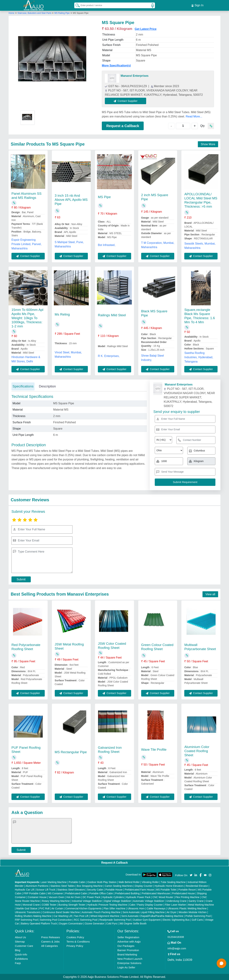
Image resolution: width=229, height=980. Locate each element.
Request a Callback (123, 126)
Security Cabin (95, 890)
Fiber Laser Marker (175, 905)
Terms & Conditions (78, 942)
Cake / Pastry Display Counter (146, 905)
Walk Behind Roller (129, 882)
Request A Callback (114, 863)
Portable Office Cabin (101, 893)
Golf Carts (197, 920)
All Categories (49, 946)
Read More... (194, 116)
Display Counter (144, 886)
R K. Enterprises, (109, 356)
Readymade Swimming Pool (115, 920)
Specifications (23, 386)
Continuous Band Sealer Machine (61, 912)
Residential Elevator (197, 886)
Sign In (197, 5)
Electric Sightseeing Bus (176, 920)
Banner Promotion (128, 950)
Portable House (114, 890)
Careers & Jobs (50, 942)
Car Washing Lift (63, 916)
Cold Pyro (112, 924)
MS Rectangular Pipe (71, 752)
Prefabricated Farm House (139, 890)
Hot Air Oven (73, 897)
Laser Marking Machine (54, 882)
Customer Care (24, 946)
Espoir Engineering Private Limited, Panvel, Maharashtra (26, 244)
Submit (21, 579)
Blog (18, 950)
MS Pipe (104, 197)
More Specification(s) (116, 66)
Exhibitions (21, 959)
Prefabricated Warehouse (156, 893)
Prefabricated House (183, 893)
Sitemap (20, 942)
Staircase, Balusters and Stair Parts (35, 13)
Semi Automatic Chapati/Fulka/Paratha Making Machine (152, 916)
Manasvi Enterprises (135, 76)
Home (11, 13)
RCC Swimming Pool (86, 920)
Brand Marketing (127, 954)
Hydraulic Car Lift (24, 890)
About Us (20, 937)
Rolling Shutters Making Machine (33, 916)
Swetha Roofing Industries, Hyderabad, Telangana (199, 357)
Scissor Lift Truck (46, 890)
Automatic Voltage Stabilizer (148, 901)
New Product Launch (130, 959)
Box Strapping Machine (90, 886)
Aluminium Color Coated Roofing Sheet (197, 751)
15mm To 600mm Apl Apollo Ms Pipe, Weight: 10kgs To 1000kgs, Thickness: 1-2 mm (27, 318)
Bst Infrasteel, (107, 245)
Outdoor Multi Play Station (102, 882)
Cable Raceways (156, 908)
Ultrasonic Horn (136, 908)
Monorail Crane (31, 905)
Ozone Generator (94, 924)
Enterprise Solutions (129, 963)
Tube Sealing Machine (173, 882)
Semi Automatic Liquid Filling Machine (144, 912)
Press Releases (51, 937)
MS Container (55, 893)
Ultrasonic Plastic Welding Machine (187, 908)
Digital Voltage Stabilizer (118, 901)
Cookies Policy (75, 937)
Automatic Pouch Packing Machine (101, 912)
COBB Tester (49, 905)
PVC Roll (44, 908)
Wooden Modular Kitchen (193, 912)
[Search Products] (76, 5)
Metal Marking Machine (201, 905)
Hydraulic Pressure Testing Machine (107, 905)
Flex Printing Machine (187, 897)
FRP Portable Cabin (35, 893)
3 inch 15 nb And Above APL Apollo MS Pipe (71, 200)
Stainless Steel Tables (63, 886)
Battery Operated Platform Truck (39, 924)
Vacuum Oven (57, 897)
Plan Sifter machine (114, 908)
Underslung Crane (176, 901)
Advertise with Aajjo (129, 942)
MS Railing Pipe (62, 13)
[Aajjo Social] (191, 875)
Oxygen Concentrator (71, 924)
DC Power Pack (92, 897)
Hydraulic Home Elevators (169, 886)
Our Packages (126, 946)
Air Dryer (171, 912)
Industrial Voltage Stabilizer (87, 901)
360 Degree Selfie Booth (133, 924)
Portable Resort (187, 890)
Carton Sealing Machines (119, 886)
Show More (208, 144)
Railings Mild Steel (112, 315)
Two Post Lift (81, 916)
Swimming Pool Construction (56, 920)
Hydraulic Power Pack (138, 897)
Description (47, 386)
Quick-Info (21, 954)
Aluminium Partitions (37, 886)
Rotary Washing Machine (56, 901)
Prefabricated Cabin (76, 893)
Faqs (18, 963)
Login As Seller (126, 967)
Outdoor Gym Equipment (147, 920)
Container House (37, 897)
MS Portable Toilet (166, 890)
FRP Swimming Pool (26, 920)
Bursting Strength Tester (72, 905)
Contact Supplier (126, 101)
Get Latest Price (146, 29)
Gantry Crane (196, 901)
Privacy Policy (75, 946)
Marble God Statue (27, 908)
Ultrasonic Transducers (28, 912)
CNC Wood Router (163, 897)
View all (210, 594)
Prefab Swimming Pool (198, 916)
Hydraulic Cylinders (113, 897)
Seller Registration (128, 937)
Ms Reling (62, 314)
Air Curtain (57, 908)
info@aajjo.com (177, 948)
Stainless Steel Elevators (71, 890)
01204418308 (176, 937)
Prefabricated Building (127, 893)
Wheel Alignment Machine (105, 916)
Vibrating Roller (150, 882)
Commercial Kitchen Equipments (83, 908)
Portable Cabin (77, 882)
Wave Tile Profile (154, 750)
